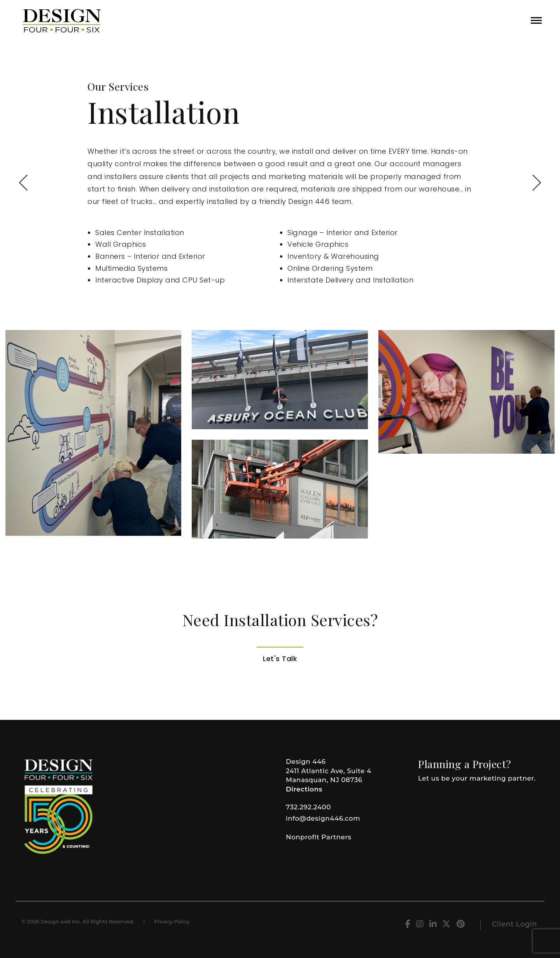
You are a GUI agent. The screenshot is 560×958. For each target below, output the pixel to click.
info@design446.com (323, 818)
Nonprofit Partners (318, 837)
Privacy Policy (172, 921)
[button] (536, 20)
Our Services (118, 87)
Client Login (514, 924)
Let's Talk (280, 659)
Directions (304, 789)
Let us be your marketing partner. (477, 778)
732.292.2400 (308, 807)
